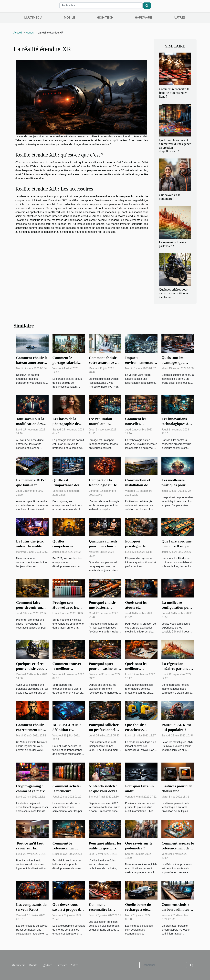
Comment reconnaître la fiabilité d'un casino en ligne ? (174, 93)
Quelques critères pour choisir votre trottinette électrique (173, 293)
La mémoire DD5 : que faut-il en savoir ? (31, 485)
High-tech (105, 18)
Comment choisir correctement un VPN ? (30, 730)
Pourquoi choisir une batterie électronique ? (102, 607)
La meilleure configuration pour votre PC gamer (177, 607)
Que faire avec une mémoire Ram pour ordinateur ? (177, 546)
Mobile (70, 18)
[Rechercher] (101, 6)
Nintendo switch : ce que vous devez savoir (103, 791)
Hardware (143, 18)
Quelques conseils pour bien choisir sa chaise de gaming (105, 546)
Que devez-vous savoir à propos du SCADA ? (67, 909)
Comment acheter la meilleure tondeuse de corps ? (68, 791)
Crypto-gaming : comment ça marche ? (32, 791)
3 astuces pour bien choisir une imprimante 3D (177, 791)
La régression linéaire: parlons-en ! (177, 669)
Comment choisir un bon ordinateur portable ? (176, 909)
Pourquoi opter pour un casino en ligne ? (103, 669)
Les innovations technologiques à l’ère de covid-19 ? (176, 424)
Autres (180, 18)
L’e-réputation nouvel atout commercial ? (100, 424)
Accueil (18, 33)
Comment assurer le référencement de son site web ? (178, 848)
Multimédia (33, 18)
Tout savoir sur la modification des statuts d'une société (32, 424)
